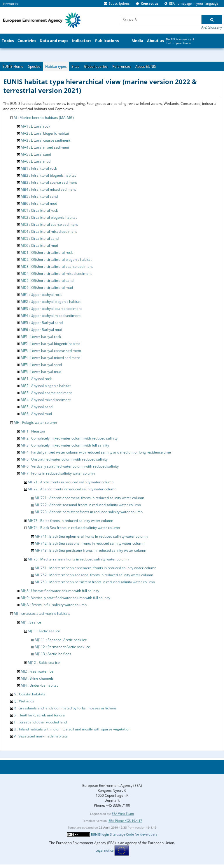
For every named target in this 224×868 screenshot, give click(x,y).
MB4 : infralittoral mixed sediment (48, 189)
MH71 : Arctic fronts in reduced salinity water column (71, 482)
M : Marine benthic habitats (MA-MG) (44, 118)
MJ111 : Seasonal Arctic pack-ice (61, 640)
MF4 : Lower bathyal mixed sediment (50, 358)
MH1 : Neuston (33, 431)
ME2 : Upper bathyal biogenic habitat (51, 302)
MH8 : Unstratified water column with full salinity (60, 591)
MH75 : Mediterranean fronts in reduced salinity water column (78, 559)
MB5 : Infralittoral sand (39, 196)
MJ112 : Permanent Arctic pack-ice (62, 647)
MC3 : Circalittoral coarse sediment (49, 224)
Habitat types (56, 66)
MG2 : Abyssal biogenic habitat (46, 386)
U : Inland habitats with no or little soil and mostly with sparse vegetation (72, 729)
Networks (10, 4)
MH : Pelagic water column (35, 422)
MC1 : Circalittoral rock (39, 210)
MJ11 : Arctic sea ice (44, 631)
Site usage (118, 834)
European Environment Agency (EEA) (112, 785)
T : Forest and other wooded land (40, 722)
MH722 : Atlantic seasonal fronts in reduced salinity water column (88, 505)
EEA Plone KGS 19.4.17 (125, 821)
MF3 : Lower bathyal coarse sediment (51, 351)
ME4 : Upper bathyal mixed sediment (51, 316)
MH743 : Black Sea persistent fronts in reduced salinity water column (90, 550)
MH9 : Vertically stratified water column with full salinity (65, 598)
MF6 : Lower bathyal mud (41, 372)
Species (34, 66)
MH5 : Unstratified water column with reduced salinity (64, 459)
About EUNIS (146, 66)
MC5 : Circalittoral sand (40, 238)
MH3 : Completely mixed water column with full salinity (65, 445)
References (121, 66)
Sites (75, 66)
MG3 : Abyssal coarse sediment (46, 393)
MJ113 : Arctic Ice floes (53, 654)
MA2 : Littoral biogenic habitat (45, 133)
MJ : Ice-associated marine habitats (42, 613)
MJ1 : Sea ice (31, 622)
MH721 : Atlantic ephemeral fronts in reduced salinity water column (89, 498)
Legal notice (104, 850)
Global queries (96, 66)
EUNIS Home (13, 66)
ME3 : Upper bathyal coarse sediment (51, 309)
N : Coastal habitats (29, 694)
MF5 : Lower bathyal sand (41, 365)
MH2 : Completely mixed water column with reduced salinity (69, 438)
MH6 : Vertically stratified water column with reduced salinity (70, 466)
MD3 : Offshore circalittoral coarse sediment (57, 267)
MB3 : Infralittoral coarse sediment (49, 182)
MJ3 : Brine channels (37, 678)
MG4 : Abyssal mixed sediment (46, 400)
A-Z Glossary (212, 27)
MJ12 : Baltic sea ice (44, 663)
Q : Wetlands (24, 701)
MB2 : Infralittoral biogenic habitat (48, 175)
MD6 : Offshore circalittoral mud (47, 288)
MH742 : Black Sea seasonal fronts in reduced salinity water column (90, 543)
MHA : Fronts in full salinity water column (54, 605)
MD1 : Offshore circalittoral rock (47, 252)
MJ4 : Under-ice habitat (39, 685)
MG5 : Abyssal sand (37, 407)
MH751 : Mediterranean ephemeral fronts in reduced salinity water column (96, 568)
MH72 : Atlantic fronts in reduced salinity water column (72, 489)
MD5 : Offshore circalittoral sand (47, 281)
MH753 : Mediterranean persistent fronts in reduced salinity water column (95, 582)
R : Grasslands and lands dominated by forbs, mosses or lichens (65, 708)
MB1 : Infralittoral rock (39, 168)
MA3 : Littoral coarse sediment (45, 140)
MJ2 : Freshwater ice (37, 671)
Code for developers (142, 834)
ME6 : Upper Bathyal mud (41, 330)
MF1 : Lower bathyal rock (41, 337)
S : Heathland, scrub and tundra (39, 715)
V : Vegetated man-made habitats (41, 736)
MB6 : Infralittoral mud (39, 203)
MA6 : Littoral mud (36, 161)
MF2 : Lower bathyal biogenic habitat (50, 344)
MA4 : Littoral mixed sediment (45, 147)
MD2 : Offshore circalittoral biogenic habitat (56, 259)
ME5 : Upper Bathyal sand (42, 323)
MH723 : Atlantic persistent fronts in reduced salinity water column (89, 512)
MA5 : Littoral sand (36, 154)
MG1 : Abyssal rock (36, 379)
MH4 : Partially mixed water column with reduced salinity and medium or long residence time (96, 452)
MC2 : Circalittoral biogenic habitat (49, 217)
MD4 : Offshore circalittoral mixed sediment (56, 274)
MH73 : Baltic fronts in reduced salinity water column (70, 521)
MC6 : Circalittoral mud (39, 245)
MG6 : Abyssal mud (36, 414)
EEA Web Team (123, 814)
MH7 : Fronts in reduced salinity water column (58, 473)
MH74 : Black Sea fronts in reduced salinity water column (74, 528)
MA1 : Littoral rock (35, 126)
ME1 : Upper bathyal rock (41, 295)
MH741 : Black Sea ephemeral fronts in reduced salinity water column (91, 536)
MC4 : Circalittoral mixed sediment (49, 231)
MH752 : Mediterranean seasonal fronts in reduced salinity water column (94, 575)
